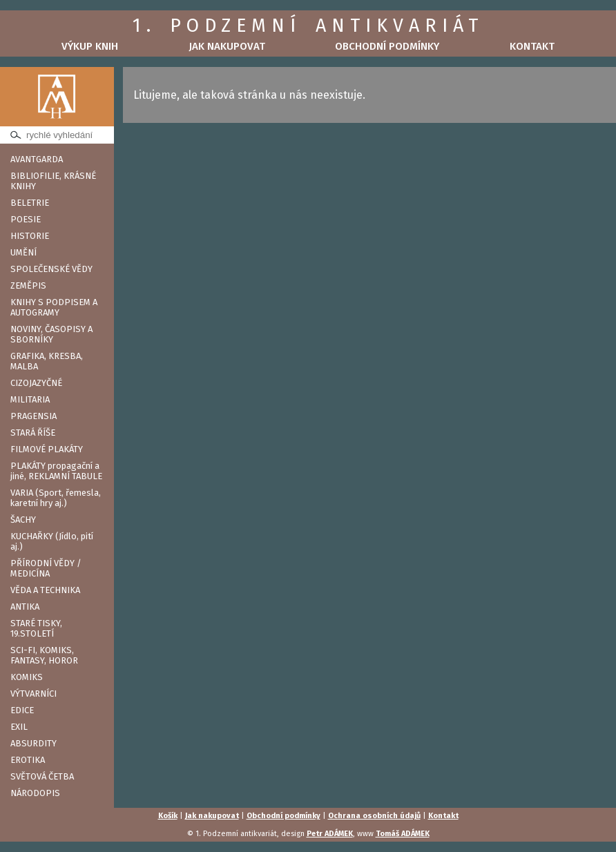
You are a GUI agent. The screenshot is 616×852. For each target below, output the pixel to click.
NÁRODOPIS (35, 793)
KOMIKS (27, 677)
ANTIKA (25, 607)
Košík (168, 816)
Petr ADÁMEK (330, 834)
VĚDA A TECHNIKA (45, 590)
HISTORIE (30, 236)
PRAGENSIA (33, 416)
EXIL (19, 727)
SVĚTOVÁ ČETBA (42, 776)
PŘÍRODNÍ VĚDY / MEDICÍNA (46, 568)
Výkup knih (90, 46)
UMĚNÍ (23, 252)
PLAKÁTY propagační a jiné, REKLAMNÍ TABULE (56, 471)
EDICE (22, 710)
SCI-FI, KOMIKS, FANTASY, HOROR (44, 655)
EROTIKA (28, 760)
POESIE (26, 219)
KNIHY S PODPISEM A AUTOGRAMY (54, 307)
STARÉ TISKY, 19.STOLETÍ (36, 628)
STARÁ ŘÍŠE (33, 433)
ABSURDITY (33, 743)
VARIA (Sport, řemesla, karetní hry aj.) (56, 498)
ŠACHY (23, 520)
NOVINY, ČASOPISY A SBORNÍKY (51, 334)
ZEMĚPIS (28, 285)
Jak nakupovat (227, 46)
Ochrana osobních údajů (374, 816)
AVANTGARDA (37, 159)
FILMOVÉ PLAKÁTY (47, 449)
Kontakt (532, 46)
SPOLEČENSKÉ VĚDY (51, 269)
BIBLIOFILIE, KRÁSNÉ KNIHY (53, 181)
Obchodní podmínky (387, 46)
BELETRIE (30, 203)
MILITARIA (30, 399)
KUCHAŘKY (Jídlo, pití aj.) (52, 541)
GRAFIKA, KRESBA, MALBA (47, 361)
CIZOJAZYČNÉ (36, 383)
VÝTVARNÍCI (33, 694)
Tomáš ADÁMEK (403, 834)
